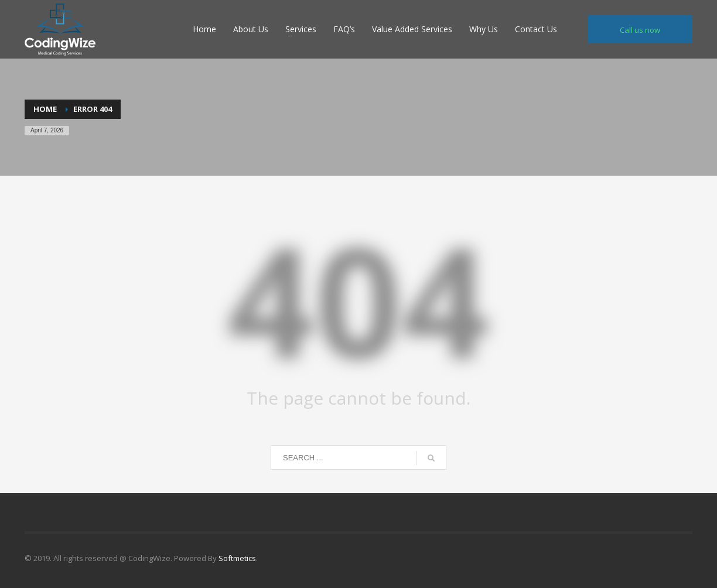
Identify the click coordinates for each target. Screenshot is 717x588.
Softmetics (237, 558)
